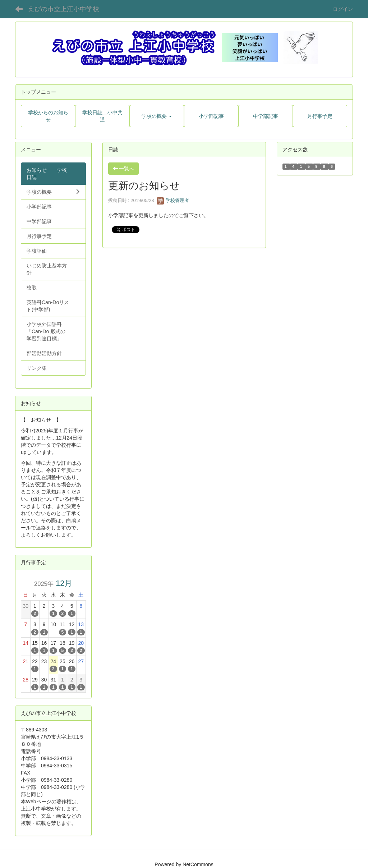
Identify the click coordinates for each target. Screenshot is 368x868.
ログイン (343, 9)
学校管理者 (173, 200)
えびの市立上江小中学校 (64, 9)
